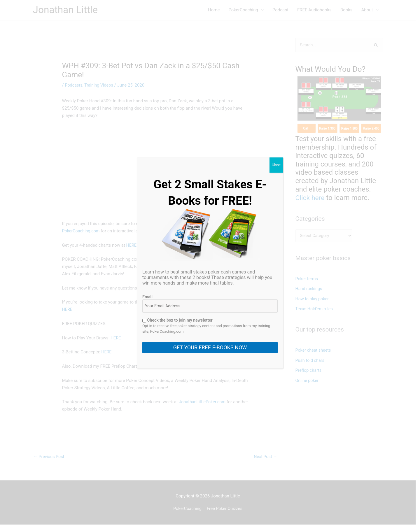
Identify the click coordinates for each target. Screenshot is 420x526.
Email (147, 297)
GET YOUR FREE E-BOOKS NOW (210, 347)
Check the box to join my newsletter (177, 320)
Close (276, 165)
